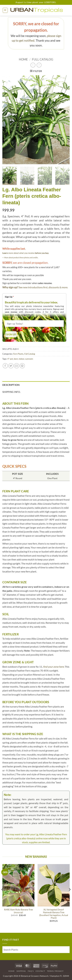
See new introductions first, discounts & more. (43, 287)
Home (23, 59)
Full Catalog (43, 59)
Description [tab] (11, 385)
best (16, 359)
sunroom (29, 359)
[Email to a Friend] (17, 366)
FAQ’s (31, 971)
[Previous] (3, 896)
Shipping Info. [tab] (11, 392)
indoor (21, 359)
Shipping (21, 971)
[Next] (69, 896)
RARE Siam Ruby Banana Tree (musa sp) (18, 911)
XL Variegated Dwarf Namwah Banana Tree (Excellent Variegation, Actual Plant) (54, 914)
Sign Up (9, 297)
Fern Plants (18, 354)
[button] (5, 10)
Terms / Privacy (55, 971)
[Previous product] (39, 65)
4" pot (10, 359)
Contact (40, 971)
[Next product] (33, 65)
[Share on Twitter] (11, 366)
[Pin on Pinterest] (22, 366)
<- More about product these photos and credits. (20, 257)
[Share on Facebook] (5, 366)
